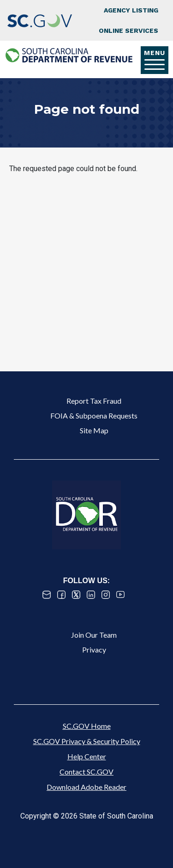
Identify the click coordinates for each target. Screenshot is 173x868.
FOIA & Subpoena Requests (94, 416)
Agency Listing (131, 10)
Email (47, 595)
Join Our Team (94, 635)
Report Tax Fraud (94, 401)
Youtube (120, 595)
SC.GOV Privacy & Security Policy (87, 741)
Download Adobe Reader (86, 787)
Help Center (87, 756)
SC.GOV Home (87, 726)
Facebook (61, 595)
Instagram (106, 595)
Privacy (94, 649)
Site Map (94, 430)
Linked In (91, 595)
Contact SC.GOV (86, 772)
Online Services (128, 31)
